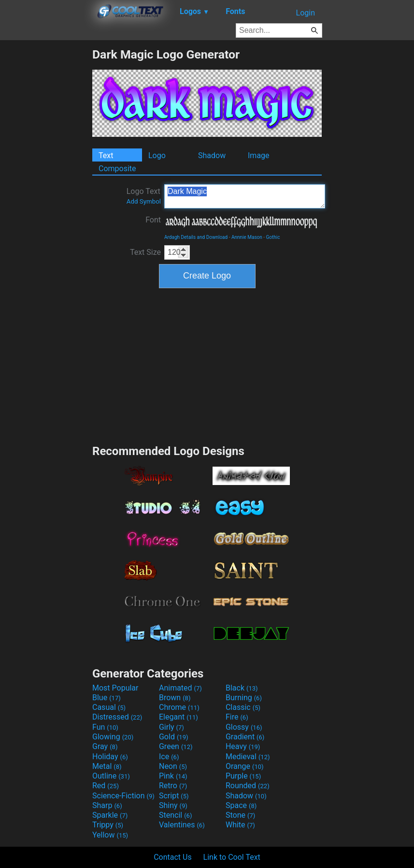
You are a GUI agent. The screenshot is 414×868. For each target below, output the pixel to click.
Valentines (182, 825)
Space (241, 805)
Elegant (178, 717)
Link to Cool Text (232, 857)
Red (106, 786)
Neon (173, 766)
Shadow (212, 155)
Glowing (113, 737)
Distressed (117, 717)
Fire (237, 717)
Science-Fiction (123, 796)
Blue (107, 698)
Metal (107, 766)
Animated (180, 688)
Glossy (244, 727)
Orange (245, 766)
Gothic (273, 237)
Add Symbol (144, 201)
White (240, 825)
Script (174, 796)
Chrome (179, 707)
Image (259, 155)
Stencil (175, 815)
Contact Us (173, 857)
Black (242, 688)
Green (176, 746)
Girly (171, 727)
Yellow (110, 835)
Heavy (243, 746)
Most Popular (115, 688)
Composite (117, 169)
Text (106, 155)
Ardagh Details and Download (196, 237)
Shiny (173, 805)
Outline (111, 776)
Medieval (248, 757)
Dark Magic (245, 196)
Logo (157, 155)
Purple (243, 776)
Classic (243, 707)
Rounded (248, 786)
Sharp (107, 805)
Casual (109, 707)
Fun (105, 727)
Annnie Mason (247, 237)
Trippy (108, 825)
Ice (169, 757)
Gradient (245, 737)
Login (306, 13)
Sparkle (110, 815)
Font (153, 220)
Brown (175, 698)
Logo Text (144, 196)
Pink (173, 776)
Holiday (110, 757)
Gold (174, 737)
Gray (105, 746)
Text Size (145, 252)
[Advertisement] (46, 192)
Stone (240, 815)
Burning (244, 698)
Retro (173, 786)
